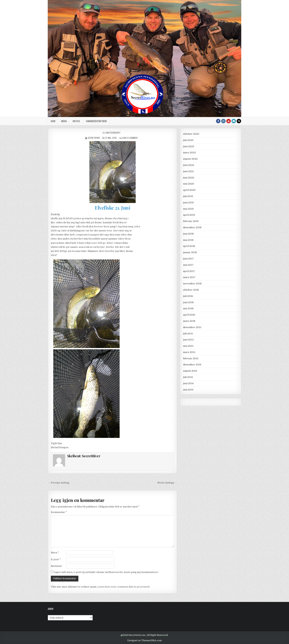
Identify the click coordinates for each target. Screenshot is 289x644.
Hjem (53, 121)
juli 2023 (188, 140)
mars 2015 (189, 352)
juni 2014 (188, 383)
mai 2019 (188, 209)
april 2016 (189, 315)
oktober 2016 (191, 290)
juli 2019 (188, 196)
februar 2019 (191, 221)
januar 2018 (190, 252)
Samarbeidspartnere (96, 121)
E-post (56, 559)
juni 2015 (188, 340)
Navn (55, 553)
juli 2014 (188, 377)
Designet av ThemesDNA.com (144, 640)
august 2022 (190, 159)
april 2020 (189, 190)
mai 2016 (188, 308)
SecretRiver (94, 138)
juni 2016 (188, 302)
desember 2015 (192, 327)
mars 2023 (189, 153)
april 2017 (189, 271)
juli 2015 (188, 334)
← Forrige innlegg (59, 483)
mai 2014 (188, 390)
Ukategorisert (113, 133)
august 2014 (190, 371)
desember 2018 (192, 227)
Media (64, 121)
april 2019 (189, 215)
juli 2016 (188, 296)
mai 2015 (188, 346)
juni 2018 (188, 234)
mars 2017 (189, 277)
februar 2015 (191, 358)
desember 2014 (192, 365)
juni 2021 (188, 171)
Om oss (76, 121)
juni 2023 (189, 146)
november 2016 (192, 284)
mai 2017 (188, 265)
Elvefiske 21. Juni (112, 208)
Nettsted (56, 566)
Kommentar (59, 512)
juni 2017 (188, 259)
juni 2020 (189, 178)
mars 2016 (189, 321)
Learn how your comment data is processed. (124, 587)
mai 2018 (188, 240)
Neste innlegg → (167, 483)
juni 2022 (189, 165)
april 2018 (189, 246)
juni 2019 (188, 203)
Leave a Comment (130, 138)
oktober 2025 (191, 134)
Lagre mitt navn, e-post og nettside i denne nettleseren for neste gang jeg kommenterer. (106, 572)
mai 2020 (189, 184)
